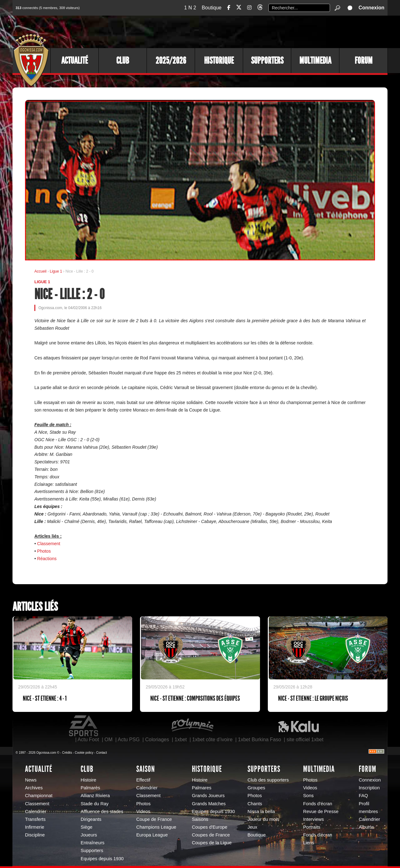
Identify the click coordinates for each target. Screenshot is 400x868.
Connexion (371, 8)
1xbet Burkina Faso (260, 740)
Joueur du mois (263, 819)
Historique (219, 61)
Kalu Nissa (298, 726)
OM (108, 740)
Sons (308, 796)
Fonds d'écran (318, 804)
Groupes (256, 788)
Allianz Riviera (95, 796)
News (31, 780)
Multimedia (315, 61)
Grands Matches (209, 804)
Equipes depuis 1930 (102, 859)
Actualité (75, 61)
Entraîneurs (92, 843)
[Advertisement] (273, 31)
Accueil (40, 271)
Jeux (252, 827)
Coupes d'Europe (210, 827)
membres (368, 811)
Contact (102, 753)
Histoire (88, 780)
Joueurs (89, 835)
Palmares (202, 788)
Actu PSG (129, 740)
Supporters (267, 61)
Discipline (35, 835)
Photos (44, 551)
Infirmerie (35, 827)
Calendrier (36, 811)
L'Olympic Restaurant (192, 726)
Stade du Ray (95, 804)
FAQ (363, 796)
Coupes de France (211, 835)
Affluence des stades (102, 811)
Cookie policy (84, 753)
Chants (255, 804)
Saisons (200, 819)
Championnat (39, 796)
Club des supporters (268, 780)
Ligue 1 (56, 271)
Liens (309, 843)
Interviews (313, 819)
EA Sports (84, 726)
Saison (146, 769)
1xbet (180, 740)
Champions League (156, 827)
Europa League (152, 835)
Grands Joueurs (208, 796)
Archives (34, 788)
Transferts (35, 819)
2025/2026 (171, 61)
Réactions (47, 559)
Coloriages (157, 740)
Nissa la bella (261, 811)
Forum (364, 61)
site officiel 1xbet (305, 740)
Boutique (212, 8)
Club (123, 61)
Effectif (143, 780)
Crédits (67, 753)
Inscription (369, 788)
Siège (87, 827)
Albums (366, 827)
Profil (364, 804)
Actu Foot (88, 740)
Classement (49, 544)
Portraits (312, 827)
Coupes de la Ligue (212, 843)
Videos (143, 811)
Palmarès (90, 788)
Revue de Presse (321, 811)
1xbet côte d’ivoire (212, 740)
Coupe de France (154, 819)
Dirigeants (91, 819)
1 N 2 (190, 8)
